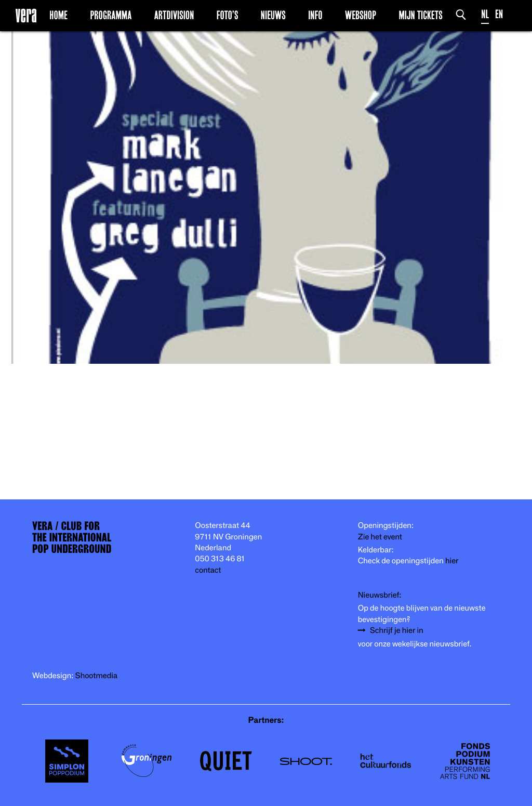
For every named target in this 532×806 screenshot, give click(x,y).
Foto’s (228, 15)
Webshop (361, 15)
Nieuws (273, 15)
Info (315, 15)
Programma (111, 15)
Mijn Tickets (420, 15)
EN (499, 14)
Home (58, 15)
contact (208, 570)
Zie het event (380, 537)
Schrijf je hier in (397, 631)
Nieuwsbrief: (380, 595)
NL (485, 14)
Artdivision (174, 15)
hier (452, 561)
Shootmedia (97, 676)
